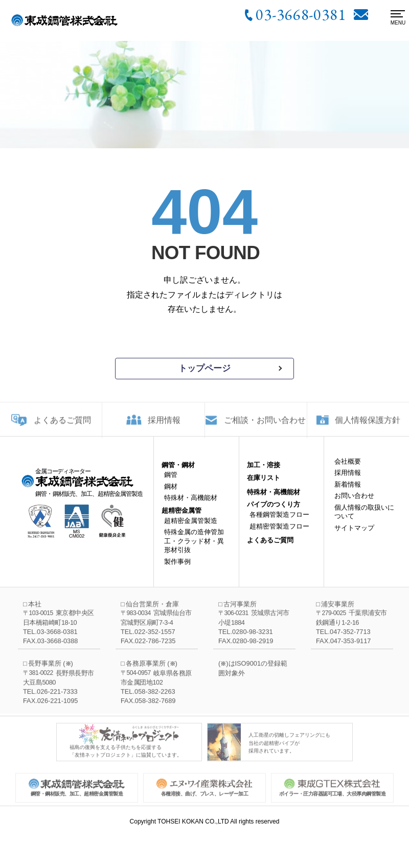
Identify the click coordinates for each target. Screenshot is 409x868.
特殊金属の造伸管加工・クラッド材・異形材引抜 (194, 549)
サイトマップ (354, 535)
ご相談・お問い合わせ (265, 425)
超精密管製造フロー (279, 533)
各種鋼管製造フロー (279, 522)
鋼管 (171, 482)
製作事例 (177, 569)
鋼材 (171, 494)
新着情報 (348, 492)
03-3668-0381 (301, 14)
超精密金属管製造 (191, 528)
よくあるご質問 (62, 425)
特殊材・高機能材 (191, 505)
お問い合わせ (354, 503)
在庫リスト (264, 485)
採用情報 (164, 425)
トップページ (204, 368)
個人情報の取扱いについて (364, 519)
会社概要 (348, 469)
